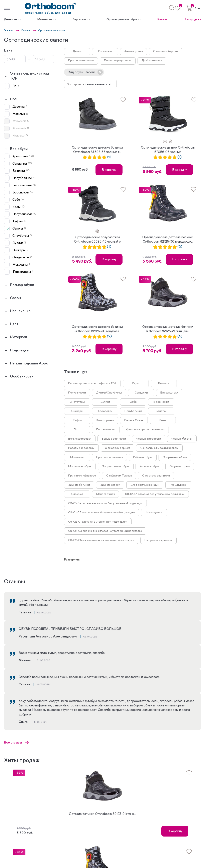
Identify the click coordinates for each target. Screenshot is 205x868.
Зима (163, 420)
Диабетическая (152, 61)
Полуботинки (133, 411)
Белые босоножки (114, 439)
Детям (77, 51)
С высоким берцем (166, 51)
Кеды (136, 383)
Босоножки (161, 402)
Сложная (77, 494)
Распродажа (193, 19)
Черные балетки (182, 439)
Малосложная (106, 494)
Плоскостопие (106, 430)
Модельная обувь (80, 466)
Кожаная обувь (149, 466)
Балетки (161, 411)
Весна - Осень (134, 420)
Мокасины (77, 457)
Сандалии (141, 393)
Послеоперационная (118, 61)
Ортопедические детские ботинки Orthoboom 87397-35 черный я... (97, 150)
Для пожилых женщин (145, 485)
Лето (77, 430)
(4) (180, 336)
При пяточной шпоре (82, 476)
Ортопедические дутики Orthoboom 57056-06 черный (168, 150)
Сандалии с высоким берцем (159, 448)
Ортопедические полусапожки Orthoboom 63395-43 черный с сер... (97, 240)
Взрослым (79, 19)
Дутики (105, 402)
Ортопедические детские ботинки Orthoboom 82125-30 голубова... (97, 329)
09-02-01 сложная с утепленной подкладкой (98, 522)
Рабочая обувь (143, 457)
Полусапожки (77, 393)
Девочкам (11, 19)
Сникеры (77, 411)
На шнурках (178, 485)
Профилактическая (81, 61)
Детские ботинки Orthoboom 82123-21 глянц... (102, 814)
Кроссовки (105, 411)
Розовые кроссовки (81, 448)
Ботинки (164, 383)
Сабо (133, 402)
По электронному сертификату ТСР (92, 383)
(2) (180, 247)
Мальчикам (45, 19)
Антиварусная (134, 51)
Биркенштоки (169, 393)
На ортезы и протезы (158, 540)
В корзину (109, 170)
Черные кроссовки (149, 439)
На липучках (154, 513)
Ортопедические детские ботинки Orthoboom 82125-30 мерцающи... (168, 239)
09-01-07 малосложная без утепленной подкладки (102, 513)
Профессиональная (110, 457)
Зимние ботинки (79, 485)
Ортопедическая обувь (122, 19)
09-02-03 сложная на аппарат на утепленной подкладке (105, 531)
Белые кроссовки (80, 439)
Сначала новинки (96, 84)
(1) (109, 157)
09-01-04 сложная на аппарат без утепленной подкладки (105, 503)
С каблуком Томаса (119, 476)
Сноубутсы (77, 402)
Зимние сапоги (110, 485)
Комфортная (105, 420)
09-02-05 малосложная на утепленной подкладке (101, 540)
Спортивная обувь (175, 457)
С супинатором (180, 466)
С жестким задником (156, 476)
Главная (9, 30)
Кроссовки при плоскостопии (145, 430)
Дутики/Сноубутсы (109, 393)
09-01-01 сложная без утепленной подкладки (155, 494)
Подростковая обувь (116, 466)
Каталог (163, 19)
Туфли (77, 420)
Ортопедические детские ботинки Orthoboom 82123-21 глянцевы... (168, 329)
